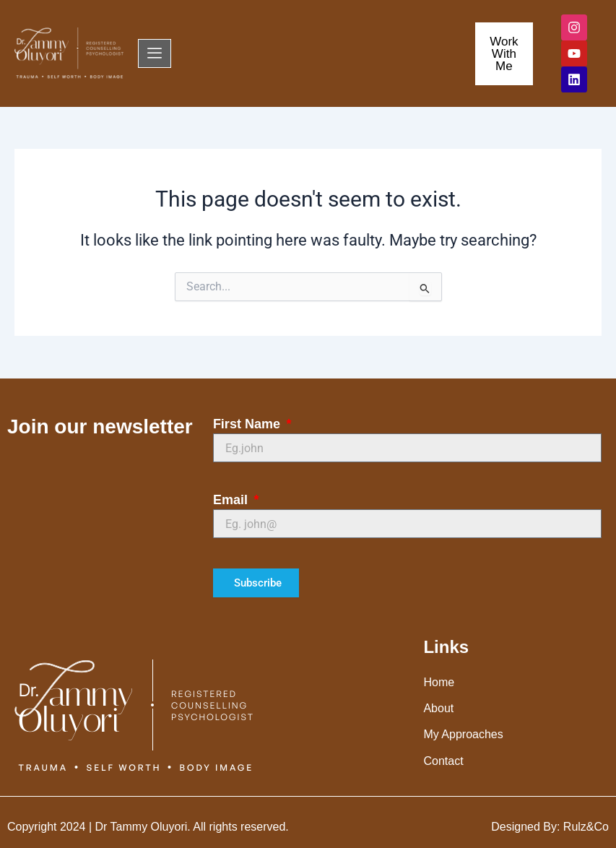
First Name (248, 424)
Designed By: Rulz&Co (550, 827)
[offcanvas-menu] (155, 53)
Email (232, 500)
